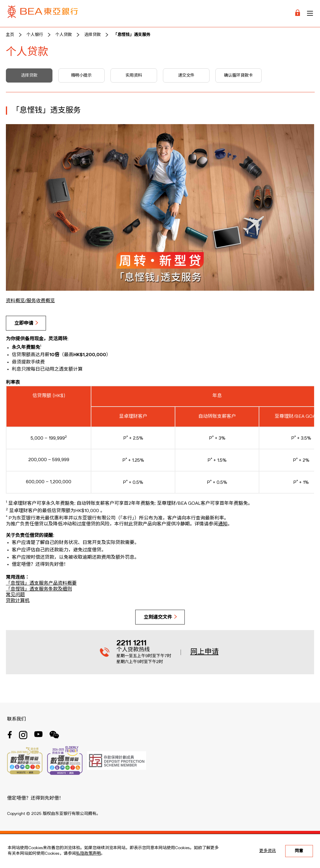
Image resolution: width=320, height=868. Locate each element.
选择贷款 (93, 35)
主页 (10, 35)
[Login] (298, 13)
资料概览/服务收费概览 (30, 301)
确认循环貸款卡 (238, 75)
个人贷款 (64, 35)
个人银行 (35, 35)
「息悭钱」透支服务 (132, 35)
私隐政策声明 (88, 854)
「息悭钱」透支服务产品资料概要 (41, 583)
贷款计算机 (18, 601)
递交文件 (186, 75)
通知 (223, 524)
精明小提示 (81, 75)
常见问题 (15, 595)
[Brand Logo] (43, 13)
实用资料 (134, 75)
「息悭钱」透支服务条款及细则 (39, 589)
